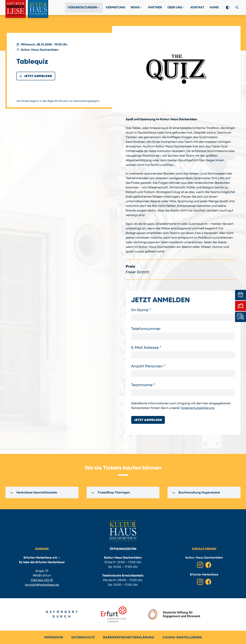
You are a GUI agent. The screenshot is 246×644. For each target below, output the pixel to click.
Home (214, 8)
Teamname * (143, 385)
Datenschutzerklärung (198, 408)
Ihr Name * (141, 310)
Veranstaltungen (84, 8)
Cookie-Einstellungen (182, 638)
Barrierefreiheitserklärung (129, 638)
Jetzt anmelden (36, 76)
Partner (155, 8)
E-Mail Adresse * (146, 348)
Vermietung (115, 8)
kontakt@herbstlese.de (42, 585)
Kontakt (197, 8)
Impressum (54, 638)
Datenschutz (83, 638)
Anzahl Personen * (148, 366)
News (137, 8)
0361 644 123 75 (42, 580)
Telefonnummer (146, 329)
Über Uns (176, 8)
